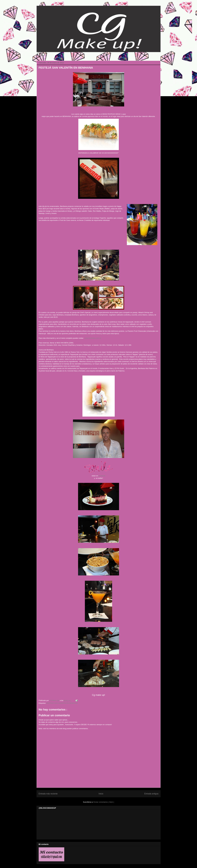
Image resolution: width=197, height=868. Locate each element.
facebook (102, 476)
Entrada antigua (151, 794)
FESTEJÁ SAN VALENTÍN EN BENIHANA (62, 703)
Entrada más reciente (48, 794)
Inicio (101, 794)
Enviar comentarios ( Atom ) (104, 802)
